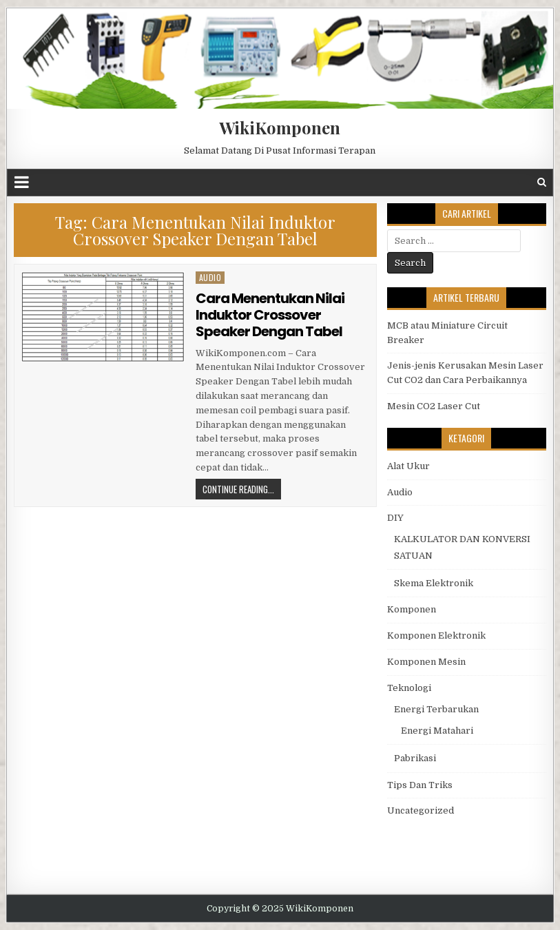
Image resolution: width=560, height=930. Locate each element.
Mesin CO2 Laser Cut (434, 406)
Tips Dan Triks (420, 785)
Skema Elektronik (434, 583)
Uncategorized (421, 810)
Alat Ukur (408, 466)
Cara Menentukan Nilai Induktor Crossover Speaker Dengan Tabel (270, 315)
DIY (395, 518)
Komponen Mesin (426, 662)
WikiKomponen (280, 127)
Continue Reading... (238, 489)
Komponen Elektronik (436, 635)
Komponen (412, 609)
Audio (210, 277)
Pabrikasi (415, 758)
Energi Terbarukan (436, 709)
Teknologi (409, 688)
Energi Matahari (437, 731)
